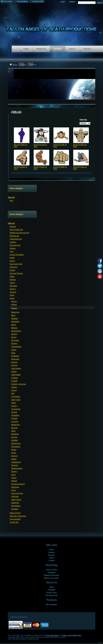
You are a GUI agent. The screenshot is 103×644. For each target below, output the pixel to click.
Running (14, 456)
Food (12, 251)
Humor (12, 261)
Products (41, 49)
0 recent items (22, 1)
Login (63, 1)
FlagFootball (16, 375)
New (11, 201)
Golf (13, 393)
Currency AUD (38, 1)
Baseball (14, 318)
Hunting (14, 412)
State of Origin (15, 513)
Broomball (15, 340)
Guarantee (52, 572)
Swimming (15, 487)
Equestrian (15, 359)
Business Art (14, 236)
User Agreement (51, 595)
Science (13, 289)
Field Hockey (16, 368)
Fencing (14, 365)
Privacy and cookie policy (72, 635)
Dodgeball (15, 356)
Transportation (15, 519)
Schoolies (13, 286)
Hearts (12, 258)
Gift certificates (51, 604)
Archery (14, 301)
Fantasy (13, 248)
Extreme (14, 362)
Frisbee (14, 387)
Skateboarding (17, 468)
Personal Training (16, 273)
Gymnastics (16, 396)
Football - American (19, 384)
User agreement (52, 635)
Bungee (14, 343)
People (12, 270)
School (12, 283)
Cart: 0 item (8, 1)
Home (26, 49)
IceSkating (15, 415)
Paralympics (16, 443)
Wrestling (15, 509)
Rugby (14, 453)
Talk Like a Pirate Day (18, 516)
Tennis (14, 490)
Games (14, 390)
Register (72, 1)
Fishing (14, 372)
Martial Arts (16, 425)
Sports (24, 64)
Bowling (14, 334)
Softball (14, 481)
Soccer (14, 478)
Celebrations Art (16, 239)
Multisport (15, 434)
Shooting (15, 465)
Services (13, 292)
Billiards (14, 328)
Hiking (14, 403)
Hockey (14, 406)
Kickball (14, 418)
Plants (12, 276)
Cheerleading (16, 347)
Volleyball (15, 496)
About (72, 49)
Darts (13, 353)
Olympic (14, 437)
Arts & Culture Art (16, 230)
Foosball (14, 378)
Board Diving (16, 331)
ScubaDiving (16, 462)
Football (14, 381)
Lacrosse (15, 421)
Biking (14, 325)
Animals (13, 226)
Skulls (12, 295)
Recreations (16, 446)
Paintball (14, 440)
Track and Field (17, 493)
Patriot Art (13, 267)
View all (11, 197)
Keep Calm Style (16, 264)
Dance (14, 350)
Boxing (14, 337)
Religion (13, 280)
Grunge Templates (17, 255)
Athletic (14, 305)
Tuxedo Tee (14, 522)
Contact (87, 49)
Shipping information (51, 575)
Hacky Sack (16, 400)
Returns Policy (51, 570)
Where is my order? (52, 578)
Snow (13, 475)
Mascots (14, 428)
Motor (13, 431)
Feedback (51, 590)
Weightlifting (16, 506)
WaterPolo (15, 503)
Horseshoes (16, 409)
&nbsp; (22, 135)
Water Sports (16, 500)
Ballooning (15, 312)
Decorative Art (15, 245)
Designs (57, 49)
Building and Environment (19, 233)
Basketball (15, 322)
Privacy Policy (51, 593)
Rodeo (14, 450)
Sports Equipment (18, 484)
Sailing (14, 459)
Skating (14, 471)
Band (13, 315)
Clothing (13, 242)
